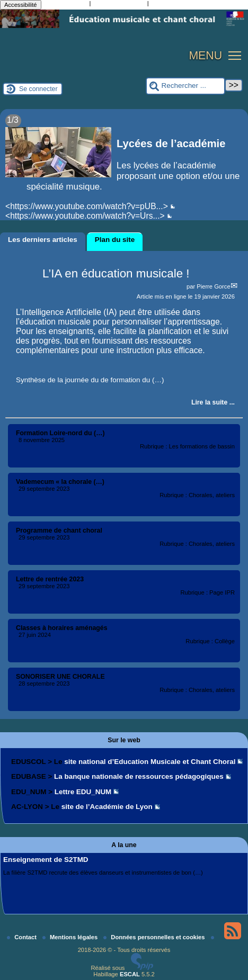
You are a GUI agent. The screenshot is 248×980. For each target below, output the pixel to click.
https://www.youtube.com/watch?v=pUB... (86, 206)
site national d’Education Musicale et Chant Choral (150, 762)
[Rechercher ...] (185, 86)
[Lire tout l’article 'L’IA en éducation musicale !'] (213, 402)
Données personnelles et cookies (155, 937)
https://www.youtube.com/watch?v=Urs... (85, 216)
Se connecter (38, 89)
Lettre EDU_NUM (83, 792)
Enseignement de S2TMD (46, 860)
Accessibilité (21, 5)
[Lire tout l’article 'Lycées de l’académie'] (124, 170)
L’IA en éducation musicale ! (116, 273)
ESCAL (130, 974)
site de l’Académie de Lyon (107, 807)
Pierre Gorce (213, 286)
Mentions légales (71, 937)
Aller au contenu (65, 4)
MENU (205, 56)
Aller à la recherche (119, 4)
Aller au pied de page (180, 4)
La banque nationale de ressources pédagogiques (139, 776)
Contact (23, 937)
